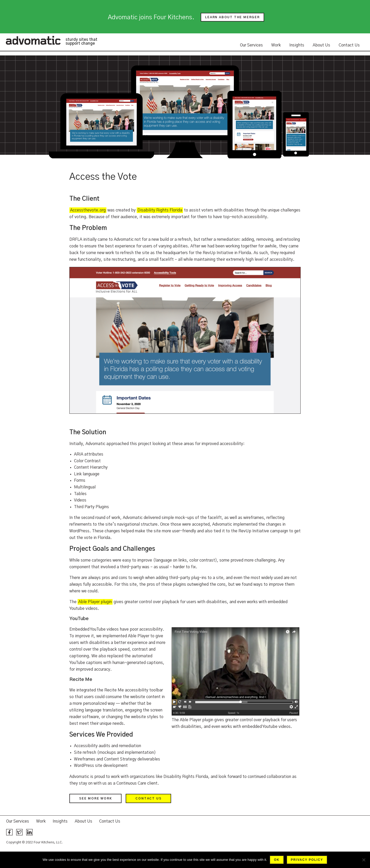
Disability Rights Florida (160, 210)
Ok (277, 860)
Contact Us (349, 45)
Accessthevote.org (88, 210)
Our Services (251, 45)
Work (276, 45)
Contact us (148, 798)
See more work (95, 798)
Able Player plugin (95, 602)
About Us (321, 45)
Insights (297, 45)
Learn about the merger (232, 17)
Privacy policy (307, 860)
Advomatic (33, 40)
